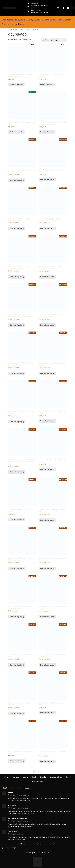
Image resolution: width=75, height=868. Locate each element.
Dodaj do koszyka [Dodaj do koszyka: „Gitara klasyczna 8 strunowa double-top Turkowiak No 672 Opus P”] (47, 132)
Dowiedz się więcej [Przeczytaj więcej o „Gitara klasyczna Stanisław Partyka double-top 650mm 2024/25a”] (47, 325)
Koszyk (14, 24)
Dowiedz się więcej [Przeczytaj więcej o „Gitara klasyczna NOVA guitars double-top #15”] (47, 713)
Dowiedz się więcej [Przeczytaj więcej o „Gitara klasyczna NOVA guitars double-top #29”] (47, 179)
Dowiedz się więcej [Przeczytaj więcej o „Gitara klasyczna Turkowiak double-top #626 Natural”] (47, 665)
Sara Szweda (13, 831)
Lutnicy (68, 20)
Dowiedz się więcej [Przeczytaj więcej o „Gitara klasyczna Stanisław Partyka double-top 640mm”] (17, 617)
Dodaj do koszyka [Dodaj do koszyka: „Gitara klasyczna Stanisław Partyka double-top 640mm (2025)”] (16, 84)
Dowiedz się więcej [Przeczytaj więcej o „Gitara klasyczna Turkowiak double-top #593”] (17, 665)
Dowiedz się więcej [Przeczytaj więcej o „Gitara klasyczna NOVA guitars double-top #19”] (47, 421)
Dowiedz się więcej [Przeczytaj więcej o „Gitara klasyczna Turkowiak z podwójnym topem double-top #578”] (17, 325)
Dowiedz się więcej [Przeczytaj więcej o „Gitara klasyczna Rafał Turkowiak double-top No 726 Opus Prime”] (47, 229)
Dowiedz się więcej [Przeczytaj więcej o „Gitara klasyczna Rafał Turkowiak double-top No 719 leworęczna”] (47, 277)
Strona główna (13, 29)
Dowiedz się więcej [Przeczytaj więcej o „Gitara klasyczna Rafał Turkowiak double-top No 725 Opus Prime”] (17, 229)
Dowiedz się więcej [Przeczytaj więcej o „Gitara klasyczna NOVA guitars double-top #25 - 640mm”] (17, 373)
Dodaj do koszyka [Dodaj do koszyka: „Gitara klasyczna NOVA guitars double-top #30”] (47, 84)
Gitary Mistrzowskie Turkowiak (14, 20)
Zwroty (68, 777)
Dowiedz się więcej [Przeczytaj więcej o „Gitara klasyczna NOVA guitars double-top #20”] (17, 519)
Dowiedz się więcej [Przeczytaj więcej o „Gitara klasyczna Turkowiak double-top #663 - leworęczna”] (17, 568)
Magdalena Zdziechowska (17, 818)
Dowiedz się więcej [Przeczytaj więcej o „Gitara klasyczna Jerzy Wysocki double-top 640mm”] (47, 373)
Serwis (60, 20)
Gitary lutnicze (34, 20)
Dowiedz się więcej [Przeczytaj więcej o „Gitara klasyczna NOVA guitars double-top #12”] (47, 469)
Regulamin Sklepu (56, 777)
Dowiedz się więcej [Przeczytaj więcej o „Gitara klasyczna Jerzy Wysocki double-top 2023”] (47, 520)
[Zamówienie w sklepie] (54, 40)
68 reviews (26, 788)
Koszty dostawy (37, 782)
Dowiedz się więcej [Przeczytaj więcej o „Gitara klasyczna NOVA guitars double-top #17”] (17, 761)
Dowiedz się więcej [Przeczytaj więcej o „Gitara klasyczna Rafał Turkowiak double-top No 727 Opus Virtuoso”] (17, 277)
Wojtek (10, 792)
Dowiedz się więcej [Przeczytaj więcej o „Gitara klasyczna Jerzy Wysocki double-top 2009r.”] (17, 180)
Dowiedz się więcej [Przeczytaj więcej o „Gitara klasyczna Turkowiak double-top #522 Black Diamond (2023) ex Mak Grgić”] (17, 472)
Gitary (6, 777)
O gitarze (6, 24)
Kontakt (21, 24)
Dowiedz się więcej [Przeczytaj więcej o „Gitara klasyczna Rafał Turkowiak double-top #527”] (17, 713)
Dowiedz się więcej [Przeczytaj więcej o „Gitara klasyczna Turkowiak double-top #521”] (47, 762)
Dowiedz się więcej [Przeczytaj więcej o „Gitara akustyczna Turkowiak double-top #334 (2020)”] (47, 617)
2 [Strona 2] (37, 771)
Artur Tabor (12, 805)
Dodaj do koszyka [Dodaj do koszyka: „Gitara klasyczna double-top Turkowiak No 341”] (16, 132)
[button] (58, 8)
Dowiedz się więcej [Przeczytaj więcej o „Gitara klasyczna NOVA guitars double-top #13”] (17, 422)
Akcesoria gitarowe (49, 20)
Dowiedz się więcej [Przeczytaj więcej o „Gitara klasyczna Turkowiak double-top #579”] (47, 568)
